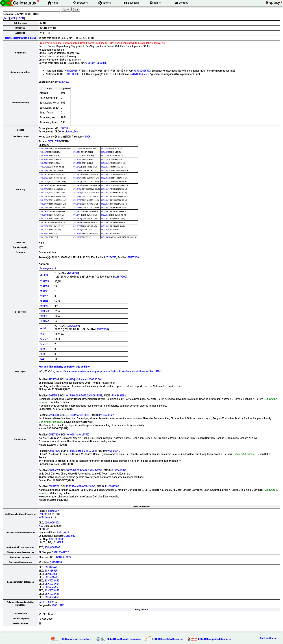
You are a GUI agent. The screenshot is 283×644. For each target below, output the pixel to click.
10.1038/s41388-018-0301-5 (81, 451)
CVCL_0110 (63, 532)
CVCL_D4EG (77, 170)
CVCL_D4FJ (44, 219)
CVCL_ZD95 (105, 156)
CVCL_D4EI (43, 174)
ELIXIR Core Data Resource (168, 639)
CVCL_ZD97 (77, 159)
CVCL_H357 (77, 233)
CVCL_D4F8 (77, 204)
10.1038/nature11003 (78, 415)
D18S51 (43, 316)
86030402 (53, 511)
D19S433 (44, 321)
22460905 (55, 415)
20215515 (54, 395)
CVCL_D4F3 (105, 196)
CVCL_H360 (77, 237)
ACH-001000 (56, 539)
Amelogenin (46, 268)
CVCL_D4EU (105, 185)
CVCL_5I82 (43, 148)
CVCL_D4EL (44, 178)
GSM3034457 (52, 593)
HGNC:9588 (71, 70)
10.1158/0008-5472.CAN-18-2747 (84, 470)
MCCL (42, 526)
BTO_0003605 (52, 547)
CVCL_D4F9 (105, 204)
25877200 (133, 257)
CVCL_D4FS (105, 226)
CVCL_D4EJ (77, 174)
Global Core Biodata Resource (124, 639)
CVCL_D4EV (44, 189)
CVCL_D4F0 (105, 193)
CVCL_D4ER (105, 182)
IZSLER (43, 514)
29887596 (54, 451)
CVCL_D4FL (105, 219)
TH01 (42, 349)
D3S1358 (44, 286)
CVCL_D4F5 (77, 200)
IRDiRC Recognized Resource (215, 639)
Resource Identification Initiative (20, 38)
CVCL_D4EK (105, 174)
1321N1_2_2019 (63, 557)
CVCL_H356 (44, 233)
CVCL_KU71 (105, 237)
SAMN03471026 (60, 552)
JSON (21, 18)
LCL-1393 (58, 542)
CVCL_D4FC (105, 207)
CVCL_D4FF (105, 211)
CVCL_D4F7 (44, 204)
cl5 (48, 529)
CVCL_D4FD (44, 211)
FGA (42, 334)
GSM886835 (51, 570)
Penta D (44, 339)
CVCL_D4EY (44, 193)
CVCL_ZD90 (44, 156)
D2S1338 (44, 281)
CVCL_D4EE (105, 167)
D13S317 (44, 306)
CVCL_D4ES (44, 185)
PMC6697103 (112, 486)
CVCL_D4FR (77, 226)
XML (13, 18)
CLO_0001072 (52, 522)
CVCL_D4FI (105, 215)
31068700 (54, 486)
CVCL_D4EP (44, 182)
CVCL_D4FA (44, 207)
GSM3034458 (52, 597)
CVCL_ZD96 (44, 159)
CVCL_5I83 (77, 148)
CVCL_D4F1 (43, 196)
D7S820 (44, 296)
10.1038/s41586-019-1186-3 (81, 486)
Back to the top (269, 638)
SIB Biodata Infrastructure (76, 639)
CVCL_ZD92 (44, 163)
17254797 (111, 257)
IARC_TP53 (45, 602)
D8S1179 (44, 301)
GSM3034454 (52, 584)
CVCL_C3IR (77, 152)
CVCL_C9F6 (44, 230)
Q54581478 (56, 562)
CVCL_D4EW (77, 189)
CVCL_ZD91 (105, 159)
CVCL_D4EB (105, 163)
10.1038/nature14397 (78, 434)
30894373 (64, 82)
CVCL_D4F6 (105, 200)
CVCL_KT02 (77, 230)
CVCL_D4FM (44, 222)
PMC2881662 (119, 395)
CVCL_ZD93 (77, 163)
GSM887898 (51, 574)
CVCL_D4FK (77, 219)
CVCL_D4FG (44, 215)
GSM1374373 (51, 577)
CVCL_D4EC (44, 167)
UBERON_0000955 (96, 63)
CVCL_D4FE (77, 211)
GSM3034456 (52, 590)
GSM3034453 (52, 580)
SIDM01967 (69, 535)
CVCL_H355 (105, 230)
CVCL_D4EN (105, 178)
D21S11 (43, 328)
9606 (88, 136)
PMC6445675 (119, 470)
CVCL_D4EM (77, 178)
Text (6, 18)
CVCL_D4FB (77, 207)
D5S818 (43, 291)
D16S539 (44, 311)
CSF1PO (44, 275)
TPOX (43, 354)
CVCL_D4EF (44, 170)
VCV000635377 (142, 70)
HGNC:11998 (71, 74)
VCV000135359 (140, 74)
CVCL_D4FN (77, 222)
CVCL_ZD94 (77, 156)
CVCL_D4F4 (44, 200)
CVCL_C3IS (105, 152)
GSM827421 (51, 567)
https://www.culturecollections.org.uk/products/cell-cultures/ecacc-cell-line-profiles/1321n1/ (109, 371)
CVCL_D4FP (105, 222)
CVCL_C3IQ (105, 148)
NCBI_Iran (44, 517)
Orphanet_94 (69, 131)
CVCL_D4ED (77, 167)
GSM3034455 (52, 587)
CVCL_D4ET (77, 185)
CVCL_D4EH (105, 170)
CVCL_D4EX (105, 189)
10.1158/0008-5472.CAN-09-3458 (84, 395)
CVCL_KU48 (44, 152)
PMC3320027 (106, 415)
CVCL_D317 (54, 141)
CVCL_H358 (105, 233)
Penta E (44, 344)
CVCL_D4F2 (77, 196)
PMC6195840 (113, 451)
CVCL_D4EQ (77, 182)
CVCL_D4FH (77, 215)
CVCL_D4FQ (44, 226)
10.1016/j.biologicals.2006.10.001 (84, 379)
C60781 (65, 128)
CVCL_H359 (44, 237)
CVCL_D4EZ (77, 193)
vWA (42, 359)
